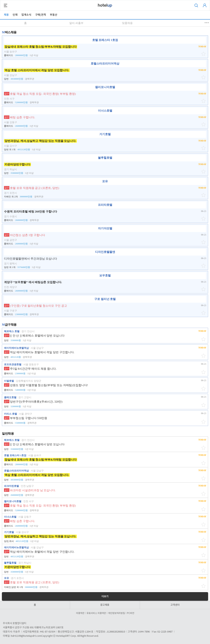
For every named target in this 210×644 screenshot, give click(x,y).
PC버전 (131, 613)
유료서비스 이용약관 (97, 613)
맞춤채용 (127, 23)
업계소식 (26, 15)
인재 (15, 15)
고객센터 (175, 605)
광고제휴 (105, 605)
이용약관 (81, 613)
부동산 (54, 15)
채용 (6, 15)
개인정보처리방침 (117, 613)
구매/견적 (41, 15)
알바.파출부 (76, 23)
